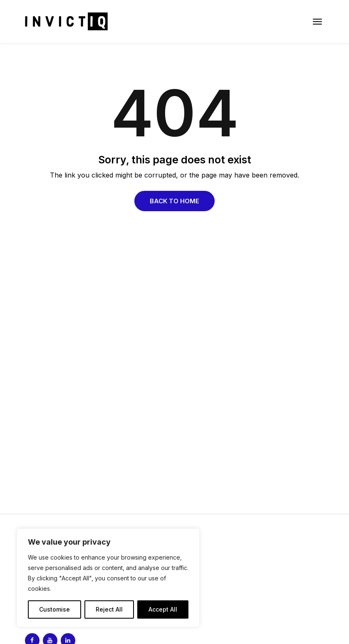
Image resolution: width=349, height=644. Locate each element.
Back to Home (174, 201)
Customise (54, 609)
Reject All (109, 609)
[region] (108, 578)
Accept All (163, 609)
